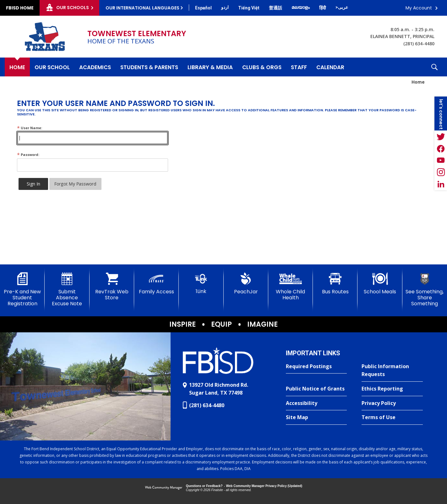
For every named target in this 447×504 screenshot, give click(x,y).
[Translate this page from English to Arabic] (342, 7)
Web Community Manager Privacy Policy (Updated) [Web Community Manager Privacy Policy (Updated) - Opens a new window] (264, 486)
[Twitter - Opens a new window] (441, 136)
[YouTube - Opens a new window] (441, 160)
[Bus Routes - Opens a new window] (335, 284)
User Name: (30, 128)
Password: (28, 155)
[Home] (17, 67)
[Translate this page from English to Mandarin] (275, 8)
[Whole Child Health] (291, 287)
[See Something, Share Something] (425, 290)
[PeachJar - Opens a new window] (246, 284)
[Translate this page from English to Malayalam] (301, 7)
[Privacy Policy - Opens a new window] (392, 403)
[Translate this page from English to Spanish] (203, 8)
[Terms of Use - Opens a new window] (392, 418)
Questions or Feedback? (204, 486)
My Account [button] (419, 8)
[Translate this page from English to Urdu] (225, 7)
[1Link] (201, 283)
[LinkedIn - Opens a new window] (441, 184)
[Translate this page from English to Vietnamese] (249, 8)
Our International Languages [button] (142, 8)
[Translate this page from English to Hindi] (323, 8)
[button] (434, 67)
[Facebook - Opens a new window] (441, 148)
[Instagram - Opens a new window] (441, 172)
